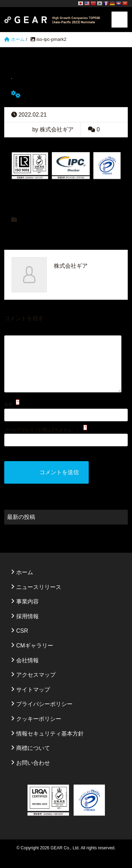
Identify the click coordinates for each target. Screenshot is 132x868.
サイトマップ (33, 701)
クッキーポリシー (39, 730)
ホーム (25, 584)
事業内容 (27, 613)
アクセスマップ (36, 686)
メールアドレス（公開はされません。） (42, 441)
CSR (22, 642)
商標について (33, 759)
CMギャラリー (35, 657)
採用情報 (27, 628)
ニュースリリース (39, 598)
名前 (8, 416)
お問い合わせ (33, 774)
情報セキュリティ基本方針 (50, 745)
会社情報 (27, 672)
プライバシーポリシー (44, 715)
